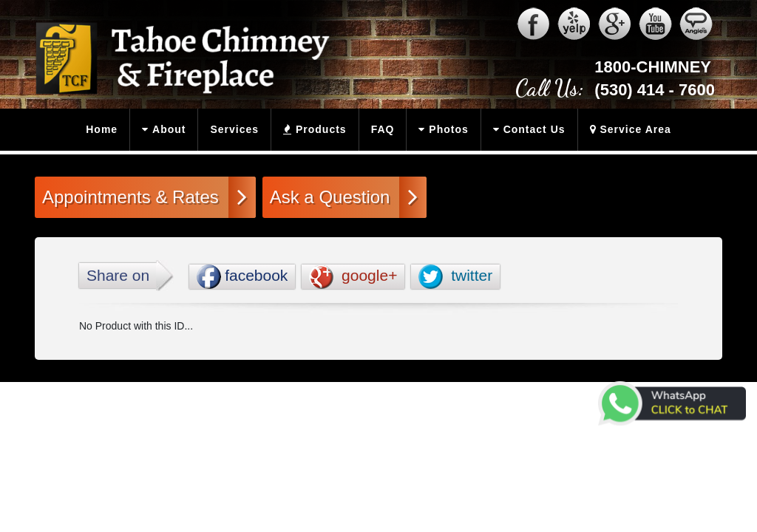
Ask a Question (344, 197)
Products (310, 130)
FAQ (383, 129)
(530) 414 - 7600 (655, 90)
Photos (440, 130)
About (161, 130)
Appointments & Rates (145, 197)
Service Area (627, 130)
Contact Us (526, 130)
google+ (353, 277)
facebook (242, 277)
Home (102, 129)
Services (234, 129)
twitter (455, 277)
